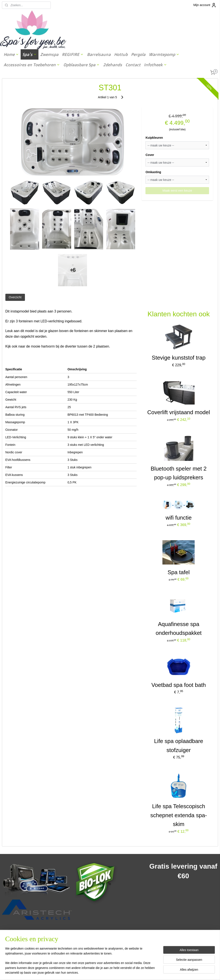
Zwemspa (49, 54)
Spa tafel (179, 572)
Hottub (121, 54)
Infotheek (155, 65)
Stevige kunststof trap (179, 358)
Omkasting (153, 172)
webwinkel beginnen (120, 972)
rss (106, 972)
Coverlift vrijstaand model (179, 412)
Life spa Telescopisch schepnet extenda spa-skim (179, 815)
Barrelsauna (99, 54)
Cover (150, 155)
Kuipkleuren (154, 138)
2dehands (113, 65)
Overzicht (15, 297)
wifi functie (179, 517)
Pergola (138, 54)
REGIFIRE (73, 54)
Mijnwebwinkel (154, 972)
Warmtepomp (164, 54)
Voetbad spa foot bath (179, 685)
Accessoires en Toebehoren (32, 65)
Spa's (30, 54)
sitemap (99, 972)
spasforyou (86, 936)
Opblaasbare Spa (82, 65)
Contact (133, 65)
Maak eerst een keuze (177, 190)
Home (11, 54)
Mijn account (205, 5)
